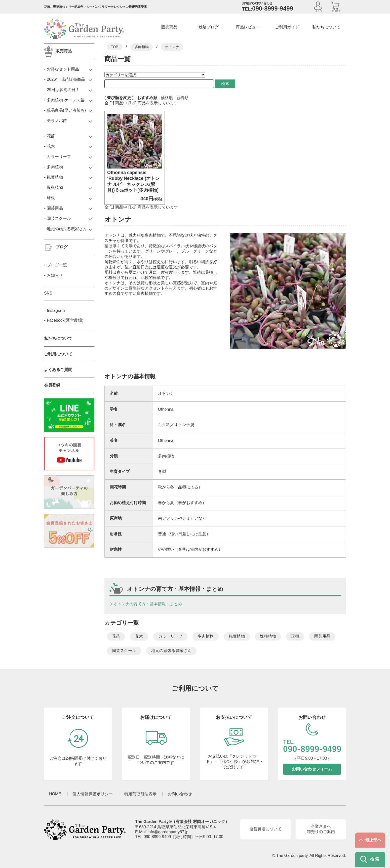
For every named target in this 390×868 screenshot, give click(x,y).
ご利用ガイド (287, 27)
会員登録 (52, 385)
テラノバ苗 (57, 121)
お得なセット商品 (63, 69)
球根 (295, 636)
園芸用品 (322, 636)
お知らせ (55, 275)
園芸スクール (124, 651)
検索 (216, 84)
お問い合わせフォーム (312, 769)
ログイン (319, 11)
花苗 (116, 636)
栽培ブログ (209, 27)
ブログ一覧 (57, 265)
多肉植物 (142, 47)
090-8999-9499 (157, 837)
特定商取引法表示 (140, 794)
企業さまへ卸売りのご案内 (321, 829)
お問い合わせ (180, 794)
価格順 (167, 98)
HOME (55, 794)
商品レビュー (248, 27)
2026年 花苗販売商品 (66, 79)
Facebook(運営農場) (65, 320)
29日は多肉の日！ (63, 90)
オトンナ (172, 47)
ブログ (62, 247)
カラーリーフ (170, 636)
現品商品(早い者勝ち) (66, 110)
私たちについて (326, 27)
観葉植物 (237, 636)
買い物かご (336, 11)
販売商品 (169, 27)
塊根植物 (268, 636)
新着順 (182, 98)
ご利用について (58, 354)
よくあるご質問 (58, 370)
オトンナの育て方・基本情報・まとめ (148, 604)
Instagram (56, 311)
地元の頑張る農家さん (171, 651)
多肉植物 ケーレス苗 (65, 100)
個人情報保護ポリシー (93, 794)
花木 (139, 636)
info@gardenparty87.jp (168, 832)
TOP (115, 47)
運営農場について (265, 829)
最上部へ (370, 840)
